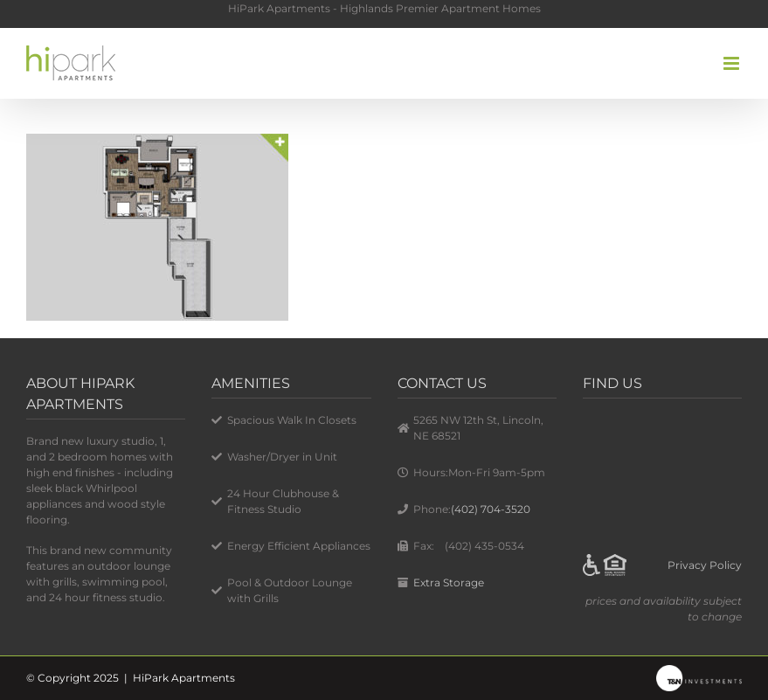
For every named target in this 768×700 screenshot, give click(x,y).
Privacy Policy (705, 565)
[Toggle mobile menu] (733, 63)
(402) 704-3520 (491, 509)
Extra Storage (449, 582)
